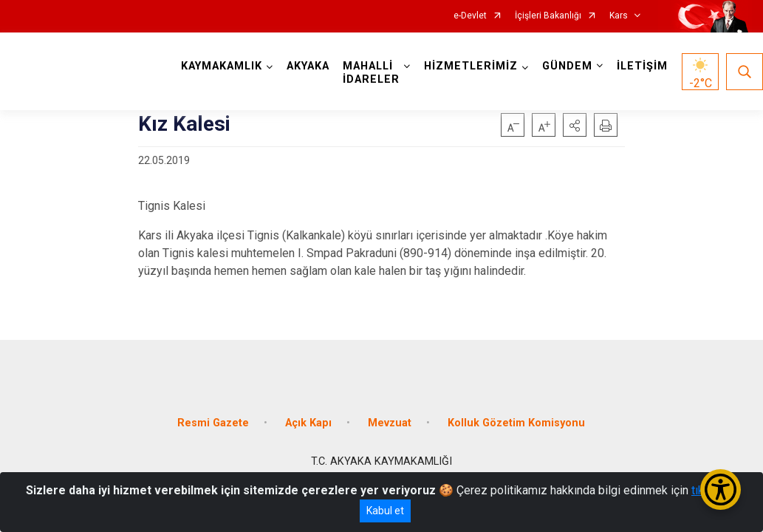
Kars (619, 16)
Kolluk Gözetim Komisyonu (516, 423)
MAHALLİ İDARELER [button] (371, 73)
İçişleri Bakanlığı (548, 16)
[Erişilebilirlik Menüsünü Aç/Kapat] (721, 490)
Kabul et (385, 511)
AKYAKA (308, 66)
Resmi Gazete (213, 423)
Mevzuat (390, 423)
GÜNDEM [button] (567, 66)
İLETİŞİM (642, 66)
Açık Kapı (308, 423)
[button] (575, 125)
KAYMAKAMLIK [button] (222, 66)
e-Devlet (470, 16)
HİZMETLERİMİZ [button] (471, 66)
